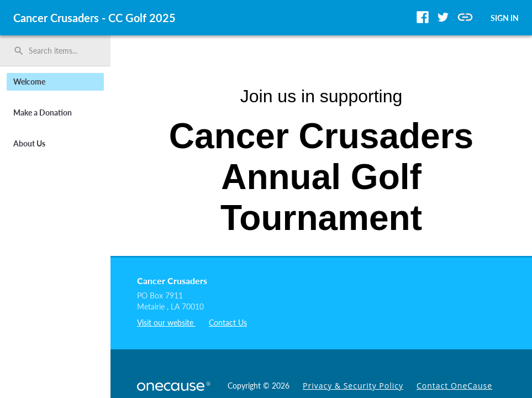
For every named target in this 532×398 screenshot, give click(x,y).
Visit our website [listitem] (166, 323)
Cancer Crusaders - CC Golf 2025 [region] (94, 18)
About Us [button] (29, 143)
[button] (423, 17)
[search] (55, 51)
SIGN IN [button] (505, 18)
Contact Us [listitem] (228, 323)
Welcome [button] (29, 82)
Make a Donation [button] (43, 112)
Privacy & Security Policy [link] (353, 386)
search (19, 51)
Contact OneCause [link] (454, 386)
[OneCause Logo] (176, 385)
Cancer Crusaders (172, 281)
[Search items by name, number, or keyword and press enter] (59, 51)
